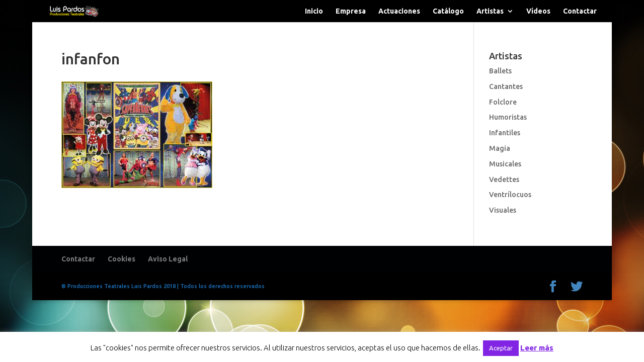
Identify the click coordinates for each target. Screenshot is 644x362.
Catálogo (448, 11)
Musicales (505, 164)
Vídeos (538, 11)
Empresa (351, 11)
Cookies (122, 259)
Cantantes (506, 86)
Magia (500, 148)
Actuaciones (399, 11)
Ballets (500, 71)
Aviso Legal (168, 259)
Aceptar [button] (501, 348)
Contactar (580, 11)
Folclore (503, 102)
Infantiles (505, 133)
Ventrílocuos (510, 195)
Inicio (314, 11)
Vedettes (504, 179)
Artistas (490, 11)
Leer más (537, 348)
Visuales (503, 210)
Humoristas (508, 117)
